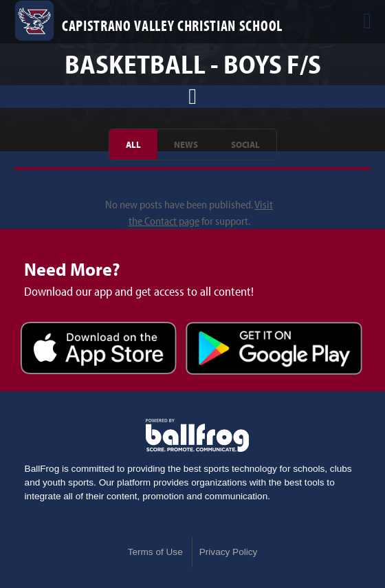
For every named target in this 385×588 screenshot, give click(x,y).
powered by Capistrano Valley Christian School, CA (197, 435)
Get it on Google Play (274, 350)
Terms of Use (155, 552)
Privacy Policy (229, 552)
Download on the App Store (99, 350)
